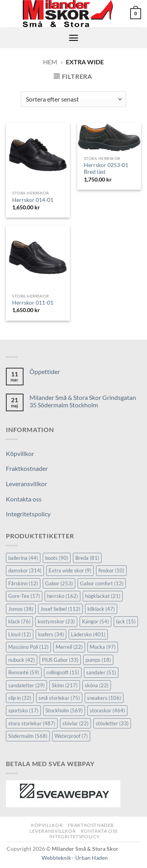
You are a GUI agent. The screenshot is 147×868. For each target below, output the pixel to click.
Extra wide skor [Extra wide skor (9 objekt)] (70, 570)
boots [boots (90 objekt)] (57, 558)
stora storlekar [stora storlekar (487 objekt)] (32, 723)
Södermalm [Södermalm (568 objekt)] (28, 736)
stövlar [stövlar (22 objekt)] (75, 723)
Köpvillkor (20, 453)
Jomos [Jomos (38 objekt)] (21, 609)
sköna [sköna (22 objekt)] (97, 685)
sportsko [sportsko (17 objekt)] (23, 710)
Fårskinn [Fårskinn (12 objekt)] (23, 583)
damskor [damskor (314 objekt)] (25, 570)
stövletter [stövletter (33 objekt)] (112, 723)
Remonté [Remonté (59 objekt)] (24, 672)
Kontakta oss (24, 499)
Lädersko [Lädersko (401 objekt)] (88, 634)
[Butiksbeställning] (73, 99)
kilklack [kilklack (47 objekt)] (101, 609)
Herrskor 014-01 (33, 200)
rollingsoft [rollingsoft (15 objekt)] (63, 672)
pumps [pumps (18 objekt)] (98, 660)
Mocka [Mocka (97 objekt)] (103, 647)
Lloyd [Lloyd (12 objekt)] (20, 634)
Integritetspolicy (28, 514)
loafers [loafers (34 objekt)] (51, 634)
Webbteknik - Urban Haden (75, 858)
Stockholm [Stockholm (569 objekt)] (64, 710)
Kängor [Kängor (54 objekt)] (95, 621)
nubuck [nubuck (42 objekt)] (22, 660)
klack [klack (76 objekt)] (19, 621)
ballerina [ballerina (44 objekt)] (23, 558)
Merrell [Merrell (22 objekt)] (69, 647)
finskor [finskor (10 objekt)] (111, 570)
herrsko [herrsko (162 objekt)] (63, 596)
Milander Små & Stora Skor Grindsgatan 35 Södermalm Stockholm (83, 401)
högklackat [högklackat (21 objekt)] (103, 596)
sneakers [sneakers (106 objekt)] (104, 698)
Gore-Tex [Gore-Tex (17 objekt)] (24, 596)
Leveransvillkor (26, 484)
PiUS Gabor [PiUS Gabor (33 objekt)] (60, 660)
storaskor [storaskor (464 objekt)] (107, 710)
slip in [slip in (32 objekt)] (20, 698)
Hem (50, 62)
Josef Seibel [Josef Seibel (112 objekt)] (60, 609)
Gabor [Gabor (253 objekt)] (59, 583)
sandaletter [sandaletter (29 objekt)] (26, 685)
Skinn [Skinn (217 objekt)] (65, 685)
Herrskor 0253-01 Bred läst (106, 169)
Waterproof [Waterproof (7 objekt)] (71, 736)
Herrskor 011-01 (33, 303)
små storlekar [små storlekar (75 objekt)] (59, 698)
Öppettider (45, 371)
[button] (136, 14)
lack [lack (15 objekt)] (126, 621)
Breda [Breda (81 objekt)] (87, 558)
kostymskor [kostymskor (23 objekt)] (56, 621)
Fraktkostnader (27, 468)
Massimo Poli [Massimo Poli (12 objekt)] (28, 647)
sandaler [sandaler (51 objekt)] (101, 672)
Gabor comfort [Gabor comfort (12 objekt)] (102, 583)
